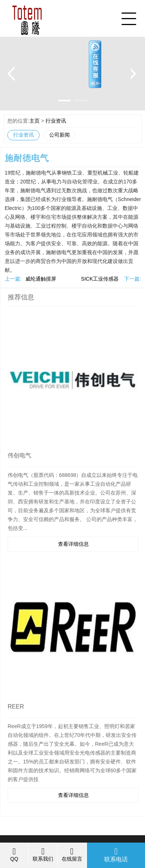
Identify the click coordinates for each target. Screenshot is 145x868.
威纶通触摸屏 (41, 279)
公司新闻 (59, 135)
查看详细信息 (73, 544)
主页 (35, 121)
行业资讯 (56, 121)
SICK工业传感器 (100, 279)
